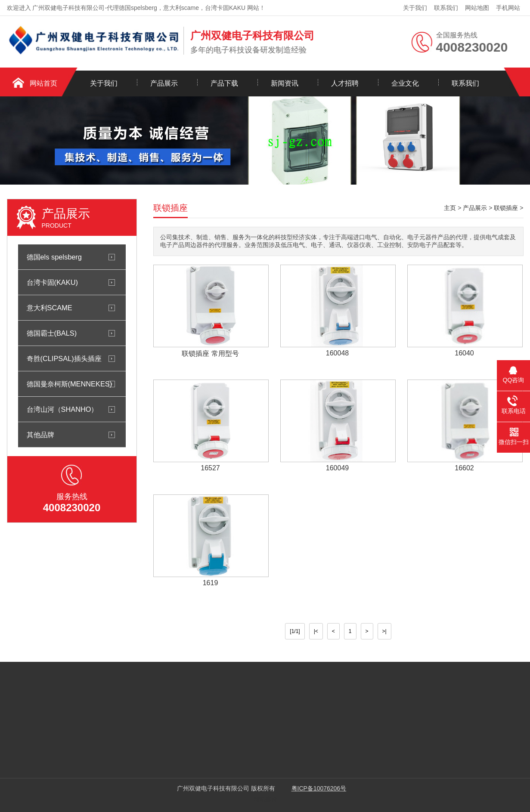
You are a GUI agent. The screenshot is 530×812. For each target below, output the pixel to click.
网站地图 (477, 8)
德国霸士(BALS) (52, 333)
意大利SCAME (50, 308)
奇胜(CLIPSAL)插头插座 (64, 358)
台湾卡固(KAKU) (52, 282)
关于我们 (415, 8)
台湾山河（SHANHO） (62, 409)
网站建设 (265, 799)
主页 (450, 208)
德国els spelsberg (54, 257)
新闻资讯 (285, 83)
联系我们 (446, 8)
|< (316, 631)
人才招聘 (345, 83)
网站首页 (43, 83)
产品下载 (224, 83)
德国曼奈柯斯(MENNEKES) (70, 384)
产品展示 (164, 83)
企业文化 (405, 83)
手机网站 (508, 8)
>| (384, 631)
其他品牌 (40, 435)
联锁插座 (506, 208)
